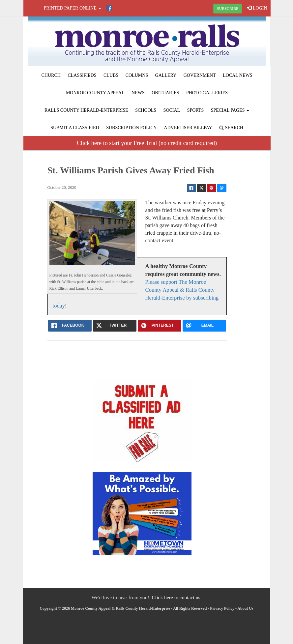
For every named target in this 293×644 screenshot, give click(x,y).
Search (231, 128)
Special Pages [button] (230, 110)
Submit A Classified (75, 128)
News (138, 93)
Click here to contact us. (176, 597)
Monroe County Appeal (95, 93)
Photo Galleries (207, 93)
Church (51, 75)
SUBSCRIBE (228, 9)
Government (200, 75)
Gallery (166, 75)
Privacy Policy (222, 608)
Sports (196, 110)
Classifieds (82, 75)
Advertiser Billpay (188, 128)
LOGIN (257, 8)
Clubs (111, 75)
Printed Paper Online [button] (73, 8)
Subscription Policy (132, 128)
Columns (137, 75)
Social (172, 110)
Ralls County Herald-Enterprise (86, 110)
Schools (146, 110)
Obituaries (165, 93)
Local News (237, 75)
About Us (245, 608)
